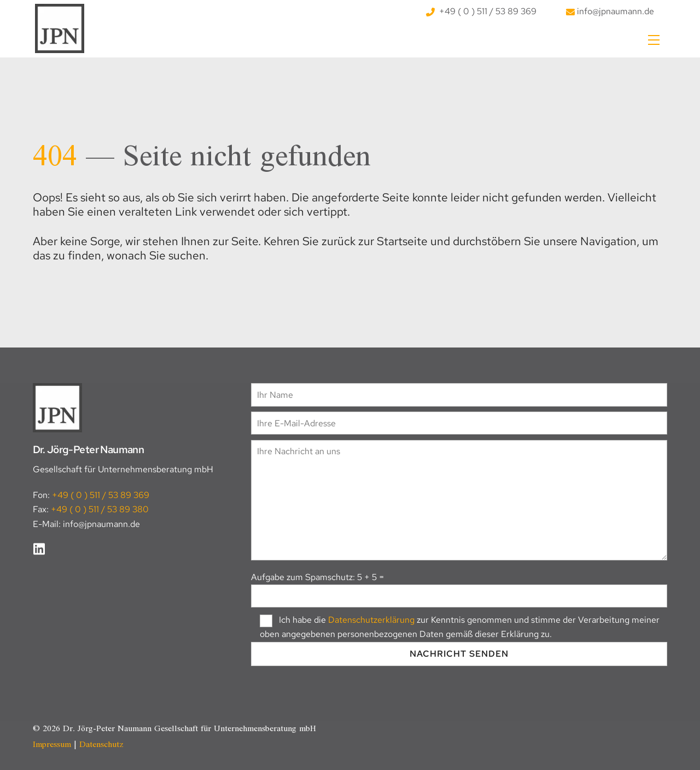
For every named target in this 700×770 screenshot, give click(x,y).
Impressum (52, 745)
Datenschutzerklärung (371, 620)
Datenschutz (101, 745)
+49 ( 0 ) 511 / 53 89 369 (481, 11)
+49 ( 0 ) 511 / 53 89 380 (100, 509)
